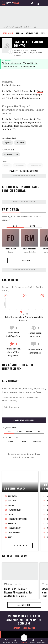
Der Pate (12, 505)
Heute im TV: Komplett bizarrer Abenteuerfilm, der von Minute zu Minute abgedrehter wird (18, 592)
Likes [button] (24, 441)
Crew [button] (33, 226)
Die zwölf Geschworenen (18, 519)
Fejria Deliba (12, 98)
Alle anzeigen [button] (24, 260)
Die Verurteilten (15, 510)
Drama (7, 166)
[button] (6, 641)
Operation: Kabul (24, 628)
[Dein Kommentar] (24, 410)
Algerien (7, 143)
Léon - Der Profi (14, 533)
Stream (20, 33)
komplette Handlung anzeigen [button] (24, 171)
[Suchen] (32, 3)
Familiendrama (35, 166)
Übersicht (8, 33)
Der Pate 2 (12, 523)
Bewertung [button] (37, 441)
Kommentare (32, 33)
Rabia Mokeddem (32, 98)
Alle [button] (9, 431)
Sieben (11, 514)
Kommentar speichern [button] (24, 420)
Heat (10, 537)
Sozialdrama (20, 166)
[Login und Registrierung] (38, 3)
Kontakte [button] (19, 431)
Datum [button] (11, 441)
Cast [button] (15, 226)
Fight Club (12, 501)
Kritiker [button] (29, 431)
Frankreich (20, 143)
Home (4, 27)
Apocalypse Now (15, 528)
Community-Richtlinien (33, 388)
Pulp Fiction (13, 496)
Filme (11, 27)
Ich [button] (39, 431)
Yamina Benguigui (34, 95)
